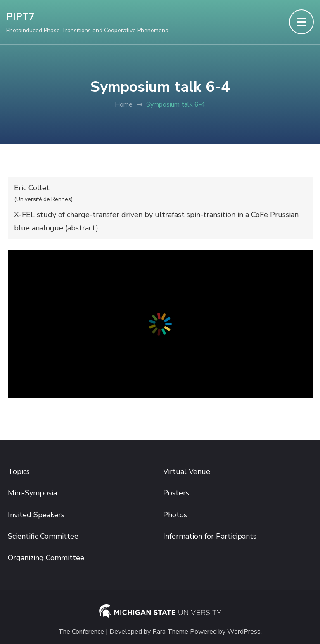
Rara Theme (170, 632)
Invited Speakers (36, 515)
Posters (176, 493)
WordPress (244, 632)
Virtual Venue (187, 471)
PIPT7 (20, 17)
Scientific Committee (43, 536)
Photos (175, 515)
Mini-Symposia (32, 493)
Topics (19, 471)
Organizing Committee (46, 558)
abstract (82, 228)
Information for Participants (210, 536)
